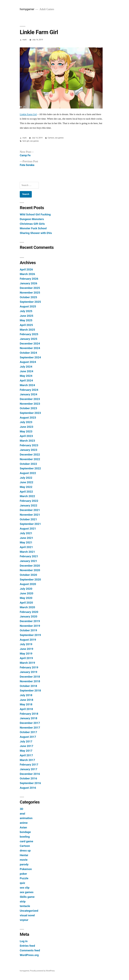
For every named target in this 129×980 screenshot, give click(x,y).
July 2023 (26, 422)
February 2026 (29, 279)
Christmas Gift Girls (32, 224)
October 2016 (28, 778)
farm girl (26, 141)
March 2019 (27, 663)
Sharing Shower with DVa (36, 233)
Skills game (27, 897)
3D (21, 809)
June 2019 (27, 649)
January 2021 (29, 561)
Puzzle (24, 878)
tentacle (25, 906)
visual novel (27, 915)
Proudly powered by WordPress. (43, 971)
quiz (22, 883)
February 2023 (29, 445)
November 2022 (30, 459)
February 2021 (29, 556)
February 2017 (29, 765)
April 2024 (26, 380)
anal (22, 814)
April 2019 (26, 658)
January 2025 (29, 339)
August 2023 (28, 418)
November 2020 (30, 570)
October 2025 (28, 297)
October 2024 (28, 353)
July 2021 (26, 533)
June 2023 (27, 427)
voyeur (24, 920)
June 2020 (27, 593)
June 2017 (27, 746)
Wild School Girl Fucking (35, 214)
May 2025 (26, 320)
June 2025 (27, 316)
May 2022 (26, 487)
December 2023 (30, 399)
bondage (25, 832)
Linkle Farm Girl (28, 114)
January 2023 (29, 450)
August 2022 (28, 473)
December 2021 (30, 510)
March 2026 (27, 274)
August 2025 (28, 306)
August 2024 (28, 362)
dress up (25, 851)
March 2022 (27, 496)
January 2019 (29, 672)
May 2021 (26, 542)
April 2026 (26, 269)
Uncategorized (29, 911)
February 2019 (29, 667)
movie (24, 860)
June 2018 (27, 700)
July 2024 (26, 367)
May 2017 (26, 751)
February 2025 (29, 334)
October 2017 (28, 732)
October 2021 (28, 519)
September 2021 (30, 524)
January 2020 (29, 616)
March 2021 (27, 552)
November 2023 (30, 404)
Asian (23, 827)
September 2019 (30, 635)
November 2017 (30, 728)
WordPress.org (29, 955)
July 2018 (26, 695)
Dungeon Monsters (32, 219)
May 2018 (26, 704)
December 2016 (30, 774)
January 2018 (29, 718)
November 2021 (30, 515)
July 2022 (26, 478)
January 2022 (29, 505)
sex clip (25, 888)
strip (23, 901)
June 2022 (27, 482)
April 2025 (26, 325)
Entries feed (27, 946)
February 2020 (29, 612)
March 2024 (27, 385)
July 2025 (26, 311)
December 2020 (30, 566)
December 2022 (30, 455)
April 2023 (26, 436)
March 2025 (27, 330)
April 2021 (26, 547)
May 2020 (26, 598)
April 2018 (26, 709)
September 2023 (30, 413)
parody (24, 864)
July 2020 (26, 589)
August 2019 (28, 640)
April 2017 (26, 755)
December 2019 (30, 621)
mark (25, 40)
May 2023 (26, 431)
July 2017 (26, 741)
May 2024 (26, 376)
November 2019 (30, 626)
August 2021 (28, 529)
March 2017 (27, 760)
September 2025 (30, 302)
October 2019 (28, 630)
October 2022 (28, 464)
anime (24, 823)
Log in (24, 941)
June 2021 (27, 538)
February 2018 (29, 714)
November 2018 (30, 681)
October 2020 (28, 575)
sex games (59, 138)
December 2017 (30, 723)
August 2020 (28, 584)
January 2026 (29, 283)
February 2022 (29, 501)
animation (26, 818)
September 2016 (30, 783)
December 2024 (30, 344)
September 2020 (30, 580)
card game (26, 841)
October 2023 (28, 408)
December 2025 (30, 288)
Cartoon (51, 138)
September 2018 (30, 691)
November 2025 (30, 293)
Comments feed (30, 950)
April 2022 (26, 492)
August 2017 (28, 737)
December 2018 (30, 677)
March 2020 (27, 607)
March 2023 (27, 441)
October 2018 (28, 686)
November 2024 (30, 348)
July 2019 (26, 644)
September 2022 (30, 468)
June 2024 (27, 371)
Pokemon (26, 869)
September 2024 (30, 357)
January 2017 (29, 769)
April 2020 (26, 603)
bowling (25, 837)
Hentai (24, 855)
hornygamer (27, 9)
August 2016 (28, 788)
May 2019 (26, 654)
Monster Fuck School (33, 228)
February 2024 (29, 390)
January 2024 (29, 394)
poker (23, 874)
